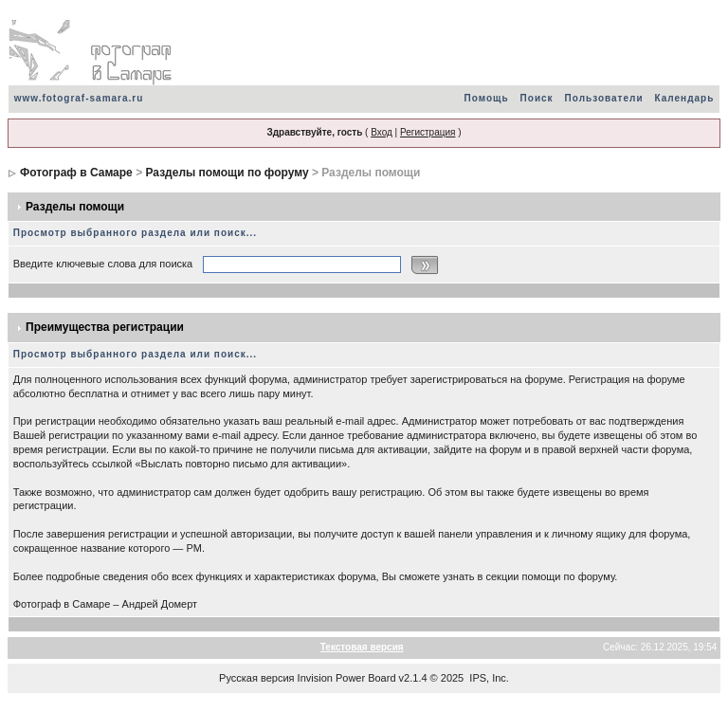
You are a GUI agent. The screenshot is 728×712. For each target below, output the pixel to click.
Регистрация (428, 132)
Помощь (486, 98)
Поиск (537, 98)
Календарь (685, 98)
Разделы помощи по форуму (227, 173)
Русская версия (256, 678)
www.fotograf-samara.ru (79, 98)
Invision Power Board (347, 678)
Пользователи (604, 98)
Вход (382, 132)
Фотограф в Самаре (76, 173)
